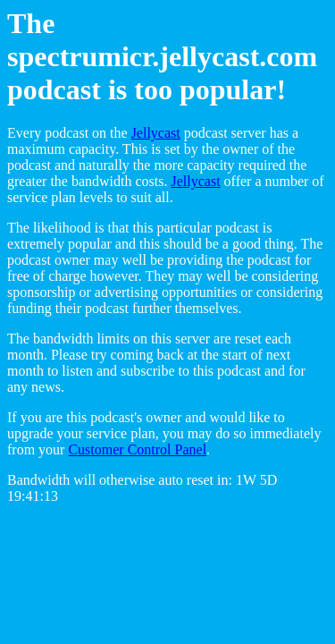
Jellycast (156, 133)
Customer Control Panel (137, 449)
